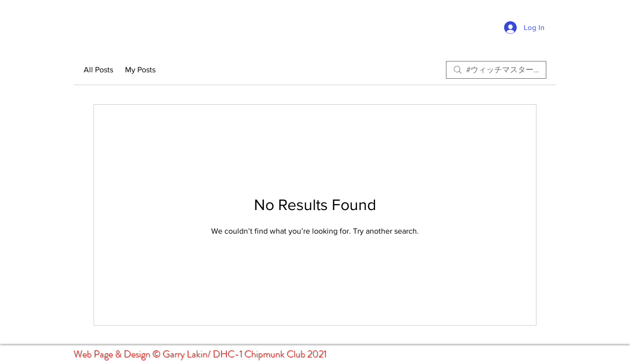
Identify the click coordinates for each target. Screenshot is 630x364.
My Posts (140, 70)
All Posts (98, 70)
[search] (496, 70)
